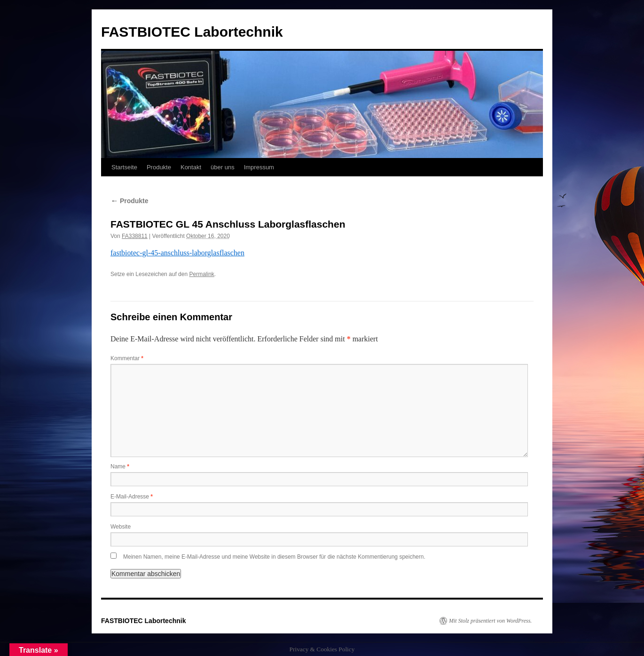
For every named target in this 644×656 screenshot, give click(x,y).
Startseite (124, 167)
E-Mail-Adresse (132, 497)
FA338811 (135, 236)
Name (120, 466)
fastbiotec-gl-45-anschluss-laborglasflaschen (177, 253)
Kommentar (127, 358)
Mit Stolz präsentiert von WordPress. (490, 621)
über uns (223, 167)
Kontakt (191, 167)
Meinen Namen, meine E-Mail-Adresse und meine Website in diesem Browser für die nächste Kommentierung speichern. (274, 557)
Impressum (259, 167)
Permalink (201, 274)
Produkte (159, 167)
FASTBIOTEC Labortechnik (192, 32)
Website (121, 527)
